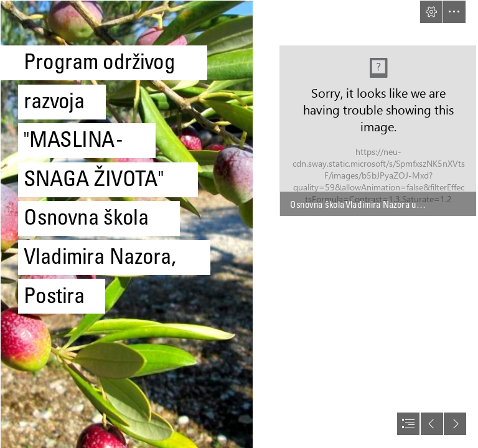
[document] (239, 224)
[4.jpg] (126, 224)
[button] (431, 12)
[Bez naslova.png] (378, 131)
